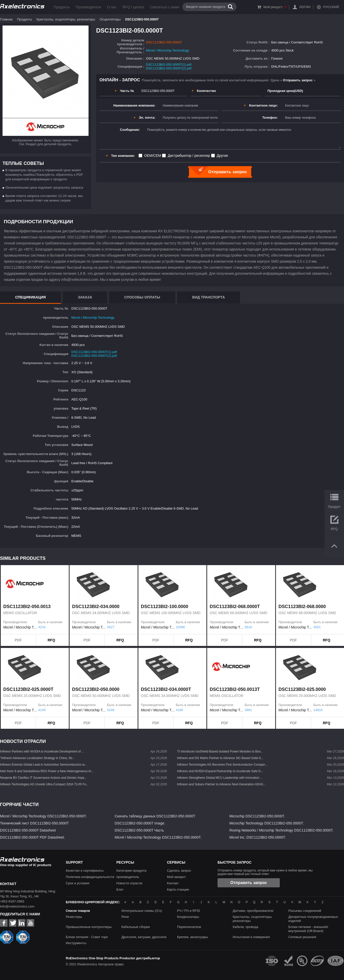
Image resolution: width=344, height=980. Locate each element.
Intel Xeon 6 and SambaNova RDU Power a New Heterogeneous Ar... (47, 771)
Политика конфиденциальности (90, 877)
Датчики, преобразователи (253, 911)
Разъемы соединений (305, 911)
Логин (305, 7)
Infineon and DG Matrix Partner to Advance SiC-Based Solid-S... (220, 758)
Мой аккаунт (176, 877)
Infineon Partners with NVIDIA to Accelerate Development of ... (42, 751)
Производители (88, 7)
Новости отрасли (129, 883)
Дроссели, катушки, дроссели (144, 937)
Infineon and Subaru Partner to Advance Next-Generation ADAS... (221, 784)
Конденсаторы (188, 917)
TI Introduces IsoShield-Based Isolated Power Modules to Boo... (220, 751)
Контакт (173, 883)
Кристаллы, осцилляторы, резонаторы (66, 19)
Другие (222, 156)
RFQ (51, 640)
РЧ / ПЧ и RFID (189, 911)
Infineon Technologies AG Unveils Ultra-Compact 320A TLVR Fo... (44, 784)
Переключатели (189, 927)
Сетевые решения (302, 937)
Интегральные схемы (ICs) (142, 911)
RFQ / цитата (133, 7)
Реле (125, 917)
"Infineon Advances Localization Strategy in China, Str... (37, 758)
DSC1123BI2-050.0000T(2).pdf (169, 68)
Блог (120, 889)
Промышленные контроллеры (89, 927)
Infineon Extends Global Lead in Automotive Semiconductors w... (44, 765)
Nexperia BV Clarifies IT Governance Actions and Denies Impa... (43, 778)
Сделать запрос (179, 871)
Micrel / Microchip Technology (167, 50)
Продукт (334, 507)
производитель (128, 877)
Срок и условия (78, 883)
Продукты (62, 7)
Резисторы (74, 917)
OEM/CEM (153, 156)
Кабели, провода (245, 927)
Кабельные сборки (136, 927)
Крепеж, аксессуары (192, 937)
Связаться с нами (165, 7)
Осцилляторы (110, 19)
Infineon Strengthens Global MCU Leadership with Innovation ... (220, 778)
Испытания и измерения (251, 937)
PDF (18, 640)
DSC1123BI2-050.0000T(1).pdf (169, 65)
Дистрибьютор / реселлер (189, 156)
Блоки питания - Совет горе (87, 937)
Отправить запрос (249, 883)
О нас (112, 7)
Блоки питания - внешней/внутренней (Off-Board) (308, 929)
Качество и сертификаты (85, 871)
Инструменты (76, 943)
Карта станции (178, 889)
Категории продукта (131, 871)
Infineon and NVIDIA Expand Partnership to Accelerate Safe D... (220, 771)
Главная (6, 19)
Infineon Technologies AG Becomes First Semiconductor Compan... (222, 765)
